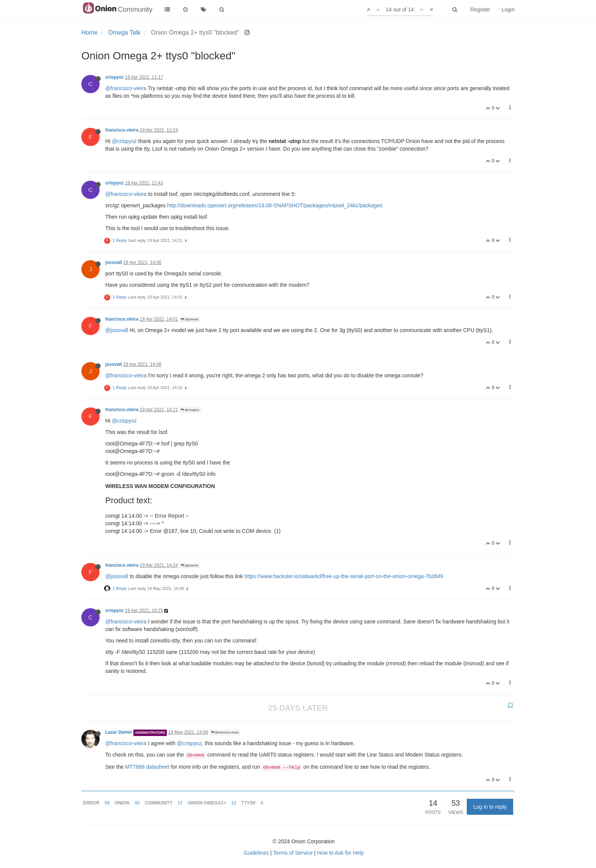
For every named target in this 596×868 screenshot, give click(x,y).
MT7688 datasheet (147, 767)
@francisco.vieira (225, 732)
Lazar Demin (119, 732)
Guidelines (256, 853)
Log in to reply (490, 807)
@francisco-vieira (126, 88)
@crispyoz (124, 141)
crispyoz (114, 77)
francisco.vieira (122, 130)
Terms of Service (293, 853)
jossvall (114, 262)
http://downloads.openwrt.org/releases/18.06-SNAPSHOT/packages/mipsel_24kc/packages (275, 205)
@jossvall (189, 319)
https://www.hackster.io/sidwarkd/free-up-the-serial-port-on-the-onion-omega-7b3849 (344, 576)
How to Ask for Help (340, 853)
